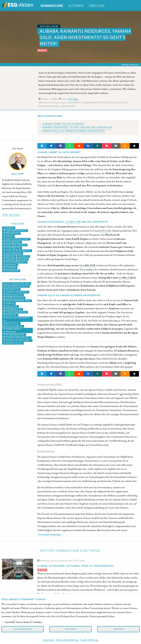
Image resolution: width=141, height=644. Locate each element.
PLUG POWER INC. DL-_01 (16, 286)
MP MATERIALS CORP (14, 335)
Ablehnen (118, 629)
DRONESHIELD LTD (13, 295)
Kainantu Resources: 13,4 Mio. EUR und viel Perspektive (77, 127)
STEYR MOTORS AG (13, 326)
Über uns (97, 6)
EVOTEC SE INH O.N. (14, 298)
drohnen (20, 245)
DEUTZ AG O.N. (11, 323)
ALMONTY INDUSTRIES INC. (17, 338)
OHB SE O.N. (10, 315)
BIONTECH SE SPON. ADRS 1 (17, 340)
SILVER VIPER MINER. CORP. (17, 301)
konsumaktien (12, 248)
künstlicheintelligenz (16, 239)
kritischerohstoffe (15, 262)
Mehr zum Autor (11, 214)
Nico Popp (73, 99)
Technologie (11, 271)
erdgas (8, 236)
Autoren (76, 6)
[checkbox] (3, 622)
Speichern (70, 629)
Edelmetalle (23, 251)
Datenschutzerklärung (67, 640)
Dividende (10, 268)
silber (8, 251)
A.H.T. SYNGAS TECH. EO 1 (17, 283)
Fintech (23, 256)
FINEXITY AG (10, 306)
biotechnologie (13, 253)
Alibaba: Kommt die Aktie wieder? (63, 124)
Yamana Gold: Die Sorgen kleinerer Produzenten (74, 131)
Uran (7, 245)
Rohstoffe (10, 265)
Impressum (49, 640)
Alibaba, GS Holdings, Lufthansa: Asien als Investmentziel (76, 566)
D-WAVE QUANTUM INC (15, 312)
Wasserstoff (11, 233)
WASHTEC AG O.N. (13, 343)
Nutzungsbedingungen (49, 534)
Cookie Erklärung (89, 640)
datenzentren (12, 242)
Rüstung (9, 256)
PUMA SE (9, 303)
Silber (23, 259)
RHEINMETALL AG (13, 309)
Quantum (9, 259)
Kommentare (52, 6)
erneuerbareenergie (15, 231)
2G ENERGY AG (11, 289)
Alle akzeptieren (23, 629)
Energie (9, 228)
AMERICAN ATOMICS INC (16, 292)
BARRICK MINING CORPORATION (12, 330)
